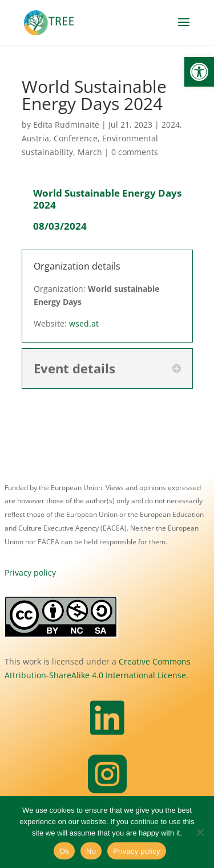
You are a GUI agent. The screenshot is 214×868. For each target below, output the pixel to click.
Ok (64, 851)
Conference (76, 138)
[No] (200, 832)
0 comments (135, 152)
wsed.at (84, 323)
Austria (35, 138)
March (90, 152)
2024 (171, 125)
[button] (199, 72)
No (91, 851)
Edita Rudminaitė (66, 125)
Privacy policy (30, 572)
